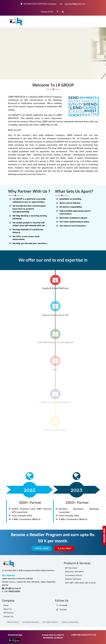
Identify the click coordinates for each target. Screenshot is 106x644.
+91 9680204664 (11, 591)
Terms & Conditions (70, 622)
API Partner (9, 612)
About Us (17, 61)
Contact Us (8, 616)
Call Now (65, 548)
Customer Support (50, 622)
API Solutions (71, 567)
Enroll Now (41, 548)
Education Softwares (74, 571)
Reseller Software (73, 579)
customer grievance (31, 622)
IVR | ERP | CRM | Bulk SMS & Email (80, 582)
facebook (62, 605)
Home (7, 61)
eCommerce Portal (73, 575)
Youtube (62, 609)
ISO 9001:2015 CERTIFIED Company (40, 4)
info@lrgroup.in (11, 588)
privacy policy (13, 622)
